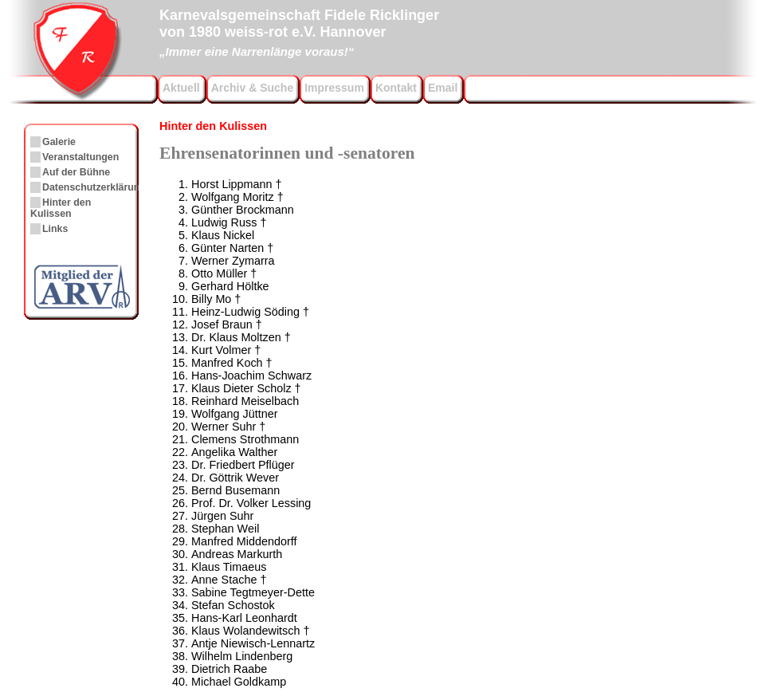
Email (443, 88)
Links (55, 229)
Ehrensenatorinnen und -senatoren (287, 153)
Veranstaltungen (80, 157)
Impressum (334, 88)
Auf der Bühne (76, 172)
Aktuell (181, 88)
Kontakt (396, 88)
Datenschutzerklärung (94, 187)
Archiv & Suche (252, 88)
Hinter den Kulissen (213, 126)
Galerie (59, 142)
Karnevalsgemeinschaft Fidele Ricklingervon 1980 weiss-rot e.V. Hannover (299, 31)
